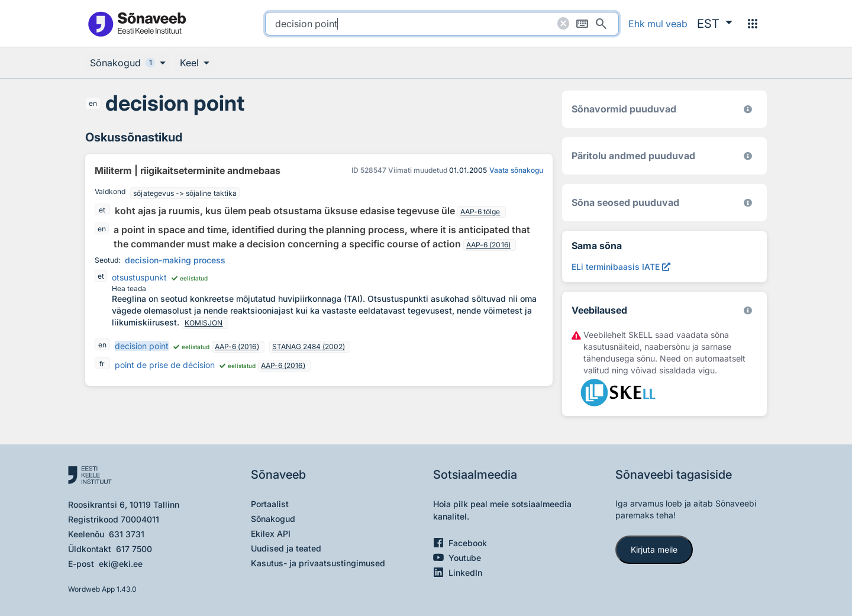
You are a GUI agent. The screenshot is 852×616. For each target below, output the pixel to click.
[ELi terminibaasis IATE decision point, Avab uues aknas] (621, 267)
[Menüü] (753, 24)
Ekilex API (271, 533)
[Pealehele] (137, 23)
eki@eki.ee (121, 564)
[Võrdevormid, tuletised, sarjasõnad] (748, 203)
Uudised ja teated (286, 548)
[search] (442, 24)
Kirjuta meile (654, 549)
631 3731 (127, 534)
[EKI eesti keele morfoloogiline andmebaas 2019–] (748, 109)
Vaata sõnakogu (516, 170)
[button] (715, 24)
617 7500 (134, 549)
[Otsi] (601, 24)
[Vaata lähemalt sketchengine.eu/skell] (748, 310)
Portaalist (270, 504)
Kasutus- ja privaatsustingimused (318, 563)
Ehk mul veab (658, 24)
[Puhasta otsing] (563, 24)
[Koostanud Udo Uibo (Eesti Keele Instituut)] (748, 156)
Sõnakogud (273, 519)
